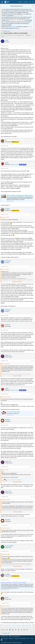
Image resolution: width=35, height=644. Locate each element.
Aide (28, 638)
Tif (6, 140)
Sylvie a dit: (4, 470)
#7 (34, 330)
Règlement (11, 638)
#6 (34, 315)
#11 (33, 467)
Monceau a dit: (5, 364)
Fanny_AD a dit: (5, 397)
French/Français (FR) (15, 636)
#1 (34, 46)
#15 (33, 580)
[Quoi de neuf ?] (30, 2)
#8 (34, 361)
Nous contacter (4, 638)
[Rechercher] (33, 2)
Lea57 (3, 35)
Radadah (8, 420)
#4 (34, 214)
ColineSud (8, 261)
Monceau (8, 325)
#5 (34, 266)
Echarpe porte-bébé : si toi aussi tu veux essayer (14, 583)
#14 (33, 551)
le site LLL (13, 27)
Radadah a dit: (5, 500)
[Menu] (2, 2)
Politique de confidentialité (20, 638)
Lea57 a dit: (4, 217)
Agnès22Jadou (9, 546)
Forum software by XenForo (11, 643)
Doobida (7, 209)
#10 (33, 425)
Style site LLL (5, 636)
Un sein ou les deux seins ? (14, 412)
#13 (33, 525)
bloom (7, 598)
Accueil (32, 638)
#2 (34, 146)
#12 (33, 497)
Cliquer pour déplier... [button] (18, 282)
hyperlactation (28, 35)
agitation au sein (21, 35)
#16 (33, 603)
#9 (34, 394)
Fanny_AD (8, 355)
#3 (34, 168)
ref (6, 37)
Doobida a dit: (5, 554)
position (3, 37)
